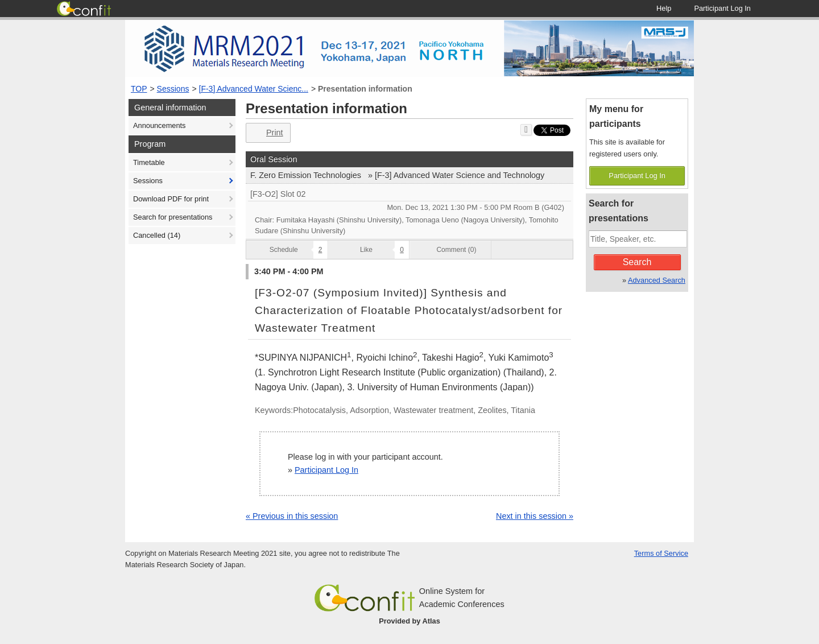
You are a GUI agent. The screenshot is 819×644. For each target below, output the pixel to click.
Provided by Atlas (409, 621)
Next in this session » (535, 516)
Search (637, 262)
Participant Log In (326, 470)
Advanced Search (657, 280)
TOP (139, 89)
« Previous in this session (292, 516)
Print (267, 133)
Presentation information (365, 89)
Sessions (173, 89)
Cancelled (157, 235)
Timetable (149, 162)
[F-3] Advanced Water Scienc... (254, 89)
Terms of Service (661, 553)
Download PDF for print (171, 199)
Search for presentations (173, 217)
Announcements (159, 125)
